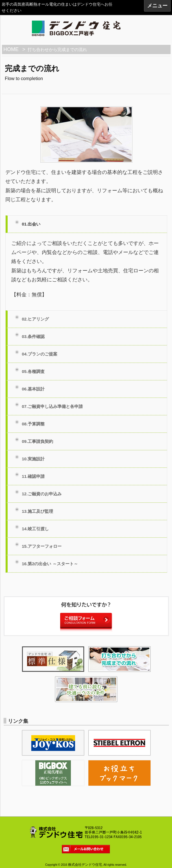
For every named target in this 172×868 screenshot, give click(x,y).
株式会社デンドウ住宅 (85, 865)
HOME (11, 49)
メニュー (157, 6)
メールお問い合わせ (88, 850)
